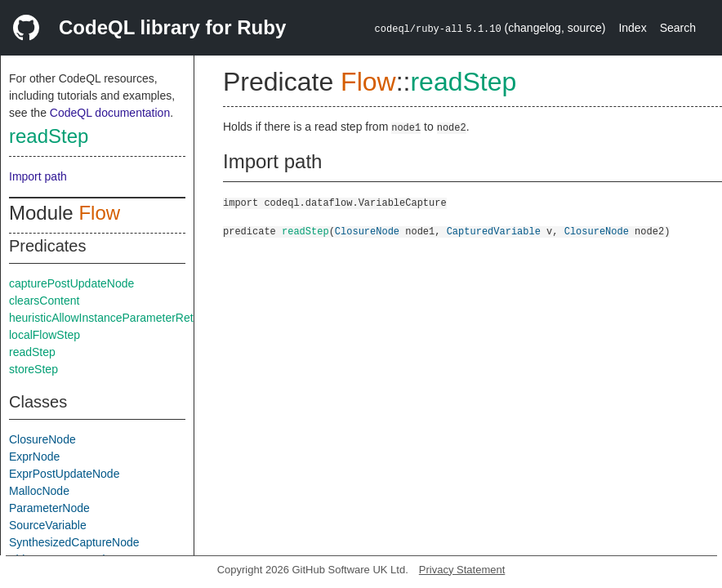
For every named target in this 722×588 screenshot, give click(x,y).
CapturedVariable (494, 231)
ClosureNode (42, 439)
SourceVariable (48, 525)
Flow (99, 213)
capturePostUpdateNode (71, 283)
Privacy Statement (462, 570)
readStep (49, 136)
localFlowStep (45, 335)
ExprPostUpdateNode (64, 474)
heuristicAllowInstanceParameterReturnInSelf (124, 318)
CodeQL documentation (110, 113)
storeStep (33, 369)
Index (632, 28)
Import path (38, 176)
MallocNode (39, 491)
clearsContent (44, 301)
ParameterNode (49, 508)
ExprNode (34, 457)
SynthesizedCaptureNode (74, 542)
